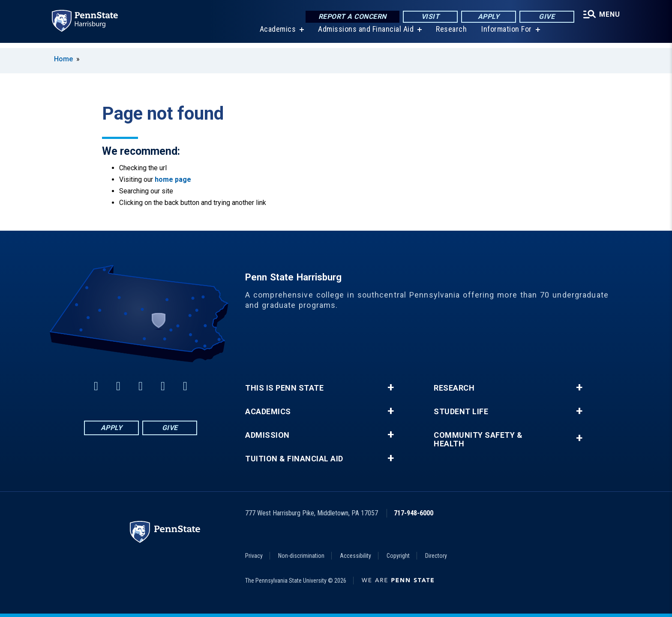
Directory (436, 556)
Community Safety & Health (478, 439)
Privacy (254, 556)
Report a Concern (349, 17)
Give (544, 17)
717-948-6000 (414, 513)
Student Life (461, 412)
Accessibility (355, 556)
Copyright (398, 556)
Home (63, 59)
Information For (505, 34)
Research (450, 34)
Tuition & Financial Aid (294, 459)
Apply (486, 17)
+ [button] (391, 388)
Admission (267, 435)
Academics (276, 34)
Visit (427, 17)
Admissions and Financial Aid (364, 34)
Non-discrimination (301, 556)
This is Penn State (284, 388)
